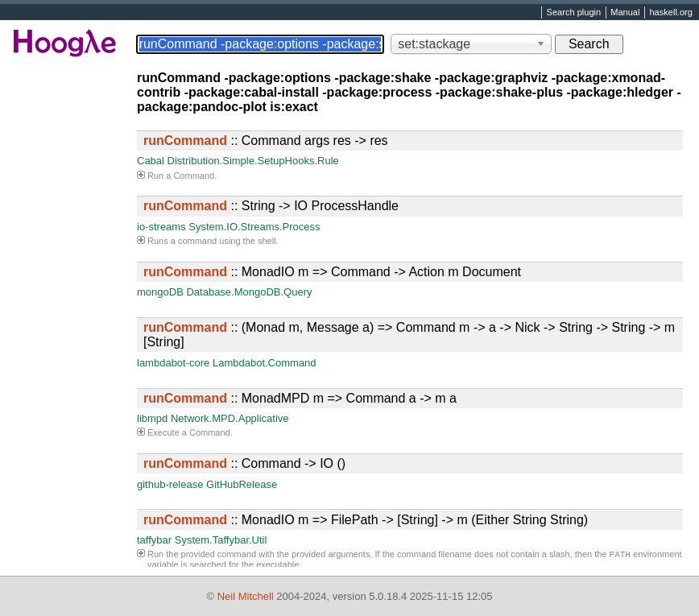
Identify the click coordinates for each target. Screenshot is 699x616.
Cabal (151, 161)
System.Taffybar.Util (221, 540)
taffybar (154, 540)
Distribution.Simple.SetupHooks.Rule (253, 161)
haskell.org (670, 13)
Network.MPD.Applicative (230, 418)
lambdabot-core (173, 363)
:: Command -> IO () (244, 463)
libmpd (152, 418)
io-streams (161, 227)
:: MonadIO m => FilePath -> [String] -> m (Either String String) (366, 520)
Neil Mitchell (246, 596)
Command (194, 176)
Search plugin (574, 13)
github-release (170, 484)
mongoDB (160, 292)
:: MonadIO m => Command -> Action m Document (332, 272)
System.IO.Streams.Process (254, 227)
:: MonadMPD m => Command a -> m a (300, 398)
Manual (625, 13)
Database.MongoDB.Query (249, 292)
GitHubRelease (242, 484)
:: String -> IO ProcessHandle (271, 206)
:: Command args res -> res (266, 141)
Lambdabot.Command (265, 363)
